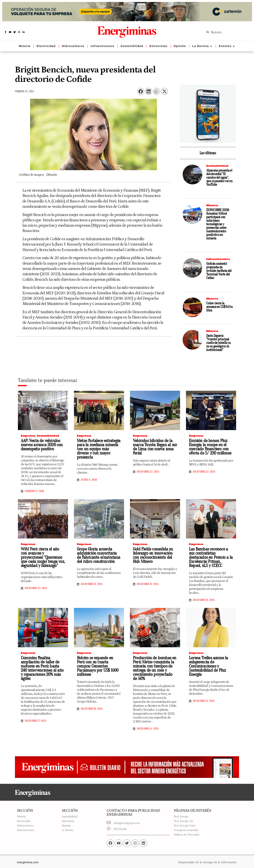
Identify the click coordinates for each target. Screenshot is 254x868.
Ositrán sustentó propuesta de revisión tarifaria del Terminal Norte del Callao (219, 271)
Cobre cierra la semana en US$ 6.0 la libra (219, 307)
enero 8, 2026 (89, 476)
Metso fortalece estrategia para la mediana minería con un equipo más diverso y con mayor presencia (99, 447)
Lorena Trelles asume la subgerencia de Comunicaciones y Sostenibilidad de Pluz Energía (207, 662)
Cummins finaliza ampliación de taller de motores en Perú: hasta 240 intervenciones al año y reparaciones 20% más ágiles (42, 664)
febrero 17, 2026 (34, 491)
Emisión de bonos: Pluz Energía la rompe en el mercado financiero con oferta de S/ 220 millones (208, 447)
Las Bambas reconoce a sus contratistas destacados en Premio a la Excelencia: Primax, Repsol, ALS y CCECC (211, 555)
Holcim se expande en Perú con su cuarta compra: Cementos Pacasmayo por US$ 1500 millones (98, 660)
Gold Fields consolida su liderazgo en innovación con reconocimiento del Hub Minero (154, 555)
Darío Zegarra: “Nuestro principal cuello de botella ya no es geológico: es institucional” (218, 343)
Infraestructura (218, 259)
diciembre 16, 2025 (92, 701)
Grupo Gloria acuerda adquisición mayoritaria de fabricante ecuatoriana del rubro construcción (98, 555)
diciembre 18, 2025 (92, 584)
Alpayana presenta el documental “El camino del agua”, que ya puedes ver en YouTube (219, 178)
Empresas (28, 436)
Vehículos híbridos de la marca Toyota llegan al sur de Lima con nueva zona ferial (153, 447)
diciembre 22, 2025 (148, 472)
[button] (141, 91)
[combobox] (226, 32)
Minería (212, 205)
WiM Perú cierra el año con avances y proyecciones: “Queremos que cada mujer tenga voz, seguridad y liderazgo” (42, 557)
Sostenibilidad (217, 166)
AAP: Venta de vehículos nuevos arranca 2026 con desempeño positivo (40, 445)
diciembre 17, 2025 (35, 717)
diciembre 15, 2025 (148, 725)
